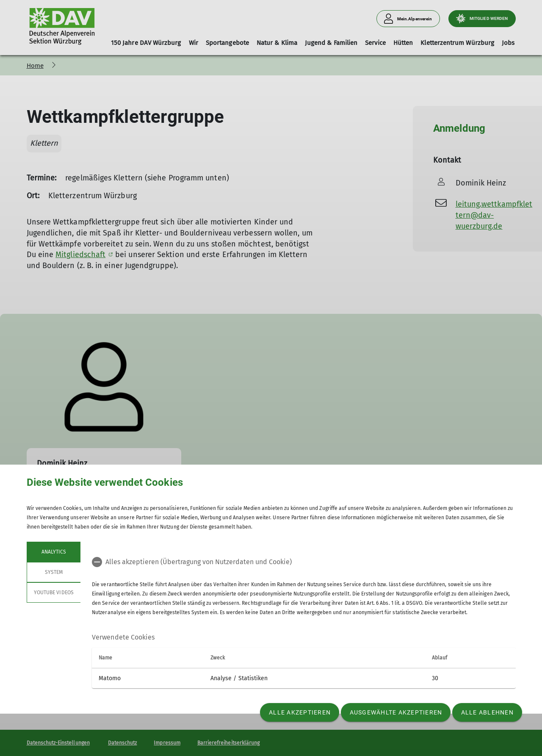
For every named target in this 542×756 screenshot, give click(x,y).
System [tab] (53, 572)
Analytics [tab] (53, 552)
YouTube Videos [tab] (54, 593)
